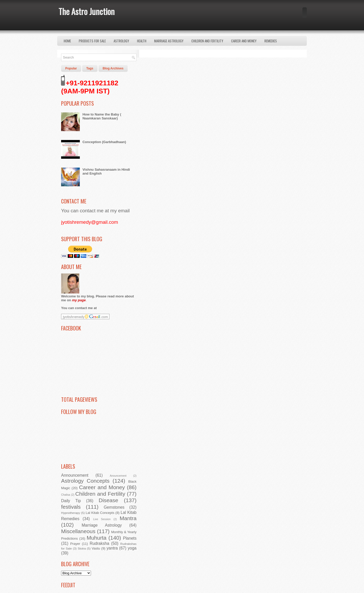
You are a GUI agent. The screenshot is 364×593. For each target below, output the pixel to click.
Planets (130, 538)
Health (142, 41)
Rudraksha (99, 543)
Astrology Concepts (85, 481)
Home (67, 41)
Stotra (82, 548)
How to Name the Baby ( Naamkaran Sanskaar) (102, 116)
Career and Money (244, 41)
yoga (132, 548)
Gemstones (114, 507)
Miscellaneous (78, 531)
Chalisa (66, 495)
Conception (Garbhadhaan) (104, 142)
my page (79, 300)
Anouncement (118, 476)
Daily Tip (71, 501)
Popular (71, 68)
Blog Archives (113, 68)
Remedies (271, 41)
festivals (71, 507)
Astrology (121, 41)
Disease (108, 500)
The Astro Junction (87, 11)
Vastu (96, 548)
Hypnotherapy (71, 513)
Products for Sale (92, 41)
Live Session (102, 519)
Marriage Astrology (169, 41)
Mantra (128, 518)
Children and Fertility (207, 41)
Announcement (75, 475)
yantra (112, 548)
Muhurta (96, 538)
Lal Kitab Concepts (100, 513)
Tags (90, 68)
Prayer (75, 544)
